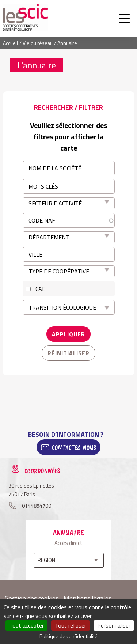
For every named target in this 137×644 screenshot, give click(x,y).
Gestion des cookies (32, 598)
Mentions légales (87, 598)
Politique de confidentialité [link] (68, 636)
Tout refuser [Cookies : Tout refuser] (71, 625)
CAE (40, 289)
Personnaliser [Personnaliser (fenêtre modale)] (114, 625)
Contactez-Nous (74, 447)
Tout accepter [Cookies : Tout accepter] (26, 625)
